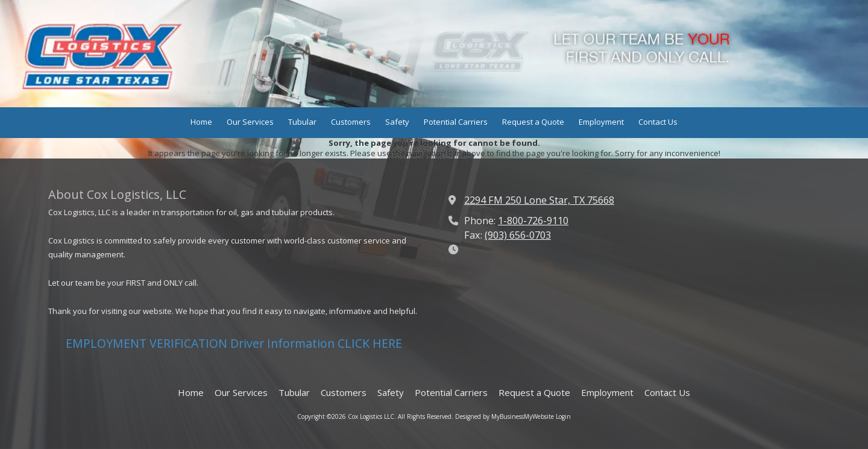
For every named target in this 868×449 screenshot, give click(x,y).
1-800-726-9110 (533, 221)
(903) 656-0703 (518, 235)
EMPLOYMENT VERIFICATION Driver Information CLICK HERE (234, 343)
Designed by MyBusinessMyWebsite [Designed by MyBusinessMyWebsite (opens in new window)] (505, 416)
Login (563, 416)
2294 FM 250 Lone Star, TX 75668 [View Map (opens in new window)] (539, 200)
